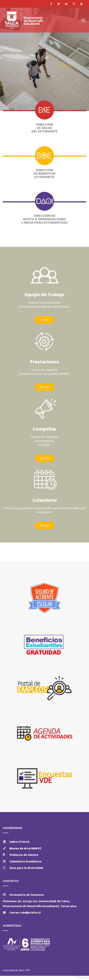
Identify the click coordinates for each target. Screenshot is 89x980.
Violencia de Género (24, 855)
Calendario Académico (25, 861)
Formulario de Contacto (27, 895)
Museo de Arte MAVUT (26, 848)
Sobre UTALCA (19, 842)
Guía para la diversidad (26, 868)
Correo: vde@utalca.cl (25, 913)
